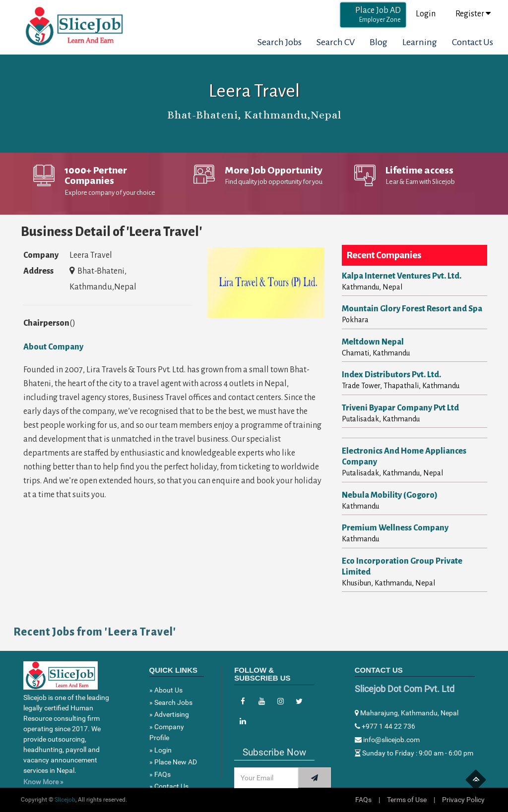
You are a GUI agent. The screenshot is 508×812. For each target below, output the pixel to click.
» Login (160, 750)
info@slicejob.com (387, 740)
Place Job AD (378, 15)
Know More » (43, 782)
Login (426, 14)
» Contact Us (169, 786)
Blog (379, 42)
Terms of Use (407, 800)
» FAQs (160, 774)
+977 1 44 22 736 (385, 726)
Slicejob (65, 800)
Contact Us (473, 42)
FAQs (363, 800)
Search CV (336, 42)
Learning (420, 42)
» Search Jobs (171, 702)
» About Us (166, 690)
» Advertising (169, 714)
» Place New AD (173, 762)
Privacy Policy (463, 800)
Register (473, 14)
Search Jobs (280, 42)
